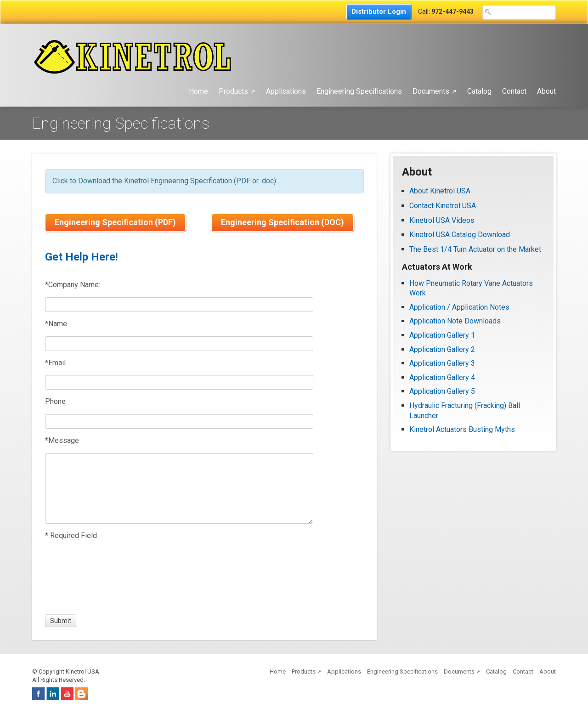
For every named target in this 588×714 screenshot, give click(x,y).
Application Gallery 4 (442, 377)
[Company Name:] (179, 305)
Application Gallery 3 (442, 363)
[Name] (179, 344)
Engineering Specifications (359, 91)
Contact (514, 91)
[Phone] (179, 421)
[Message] (179, 488)
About (546, 91)
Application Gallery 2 (442, 349)
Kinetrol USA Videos (442, 220)
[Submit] (61, 621)
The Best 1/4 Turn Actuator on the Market (475, 249)
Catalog (479, 91)
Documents (435, 91)
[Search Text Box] (519, 12)
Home (198, 91)
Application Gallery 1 (442, 335)
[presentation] (79, 578)
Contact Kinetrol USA (444, 206)
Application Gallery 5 (442, 391)
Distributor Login (379, 11)
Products (237, 91)
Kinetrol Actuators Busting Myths (462, 429)
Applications (286, 91)
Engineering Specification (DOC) (283, 222)
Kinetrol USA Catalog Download (460, 235)
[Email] (179, 382)
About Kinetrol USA (440, 191)
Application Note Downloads (455, 321)
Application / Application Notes (459, 307)
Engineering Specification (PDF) (115, 222)
